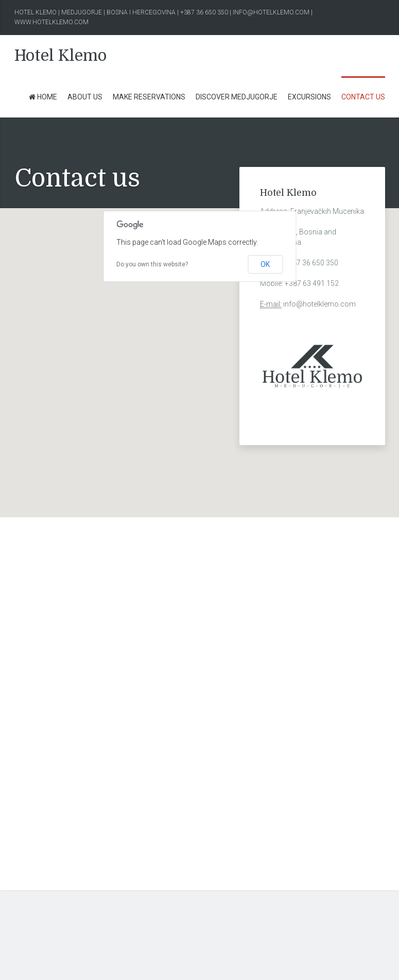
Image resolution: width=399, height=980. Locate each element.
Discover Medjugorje (237, 97)
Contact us (363, 97)
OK (265, 264)
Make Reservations (149, 97)
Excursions (309, 97)
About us (85, 97)
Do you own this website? (152, 264)
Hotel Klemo (60, 56)
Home (42, 97)
